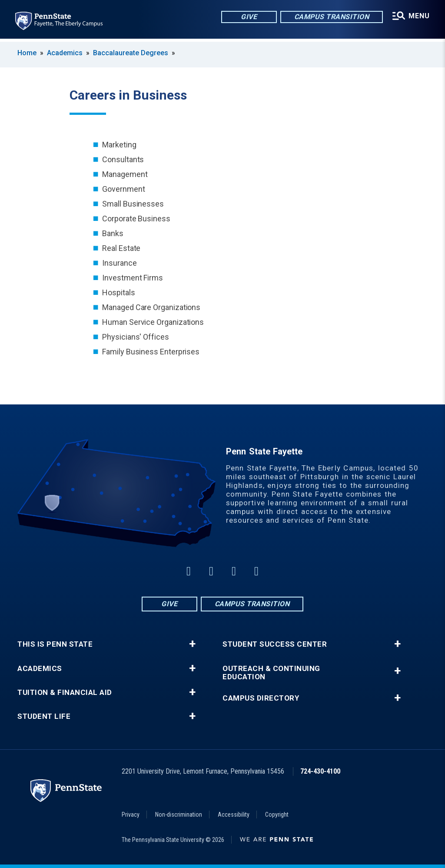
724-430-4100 (320, 771)
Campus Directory (261, 698)
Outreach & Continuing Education (271, 673)
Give (248, 17)
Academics (65, 53)
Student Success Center (275, 644)
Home (27, 53)
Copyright (277, 815)
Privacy (131, 815)
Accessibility (234, 815)
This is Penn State (55, 644)
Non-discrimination (179, 815)
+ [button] (192, 644)
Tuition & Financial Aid (65, 693)
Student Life (44, 716)
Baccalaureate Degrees (131, 53)
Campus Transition (331, 17)
